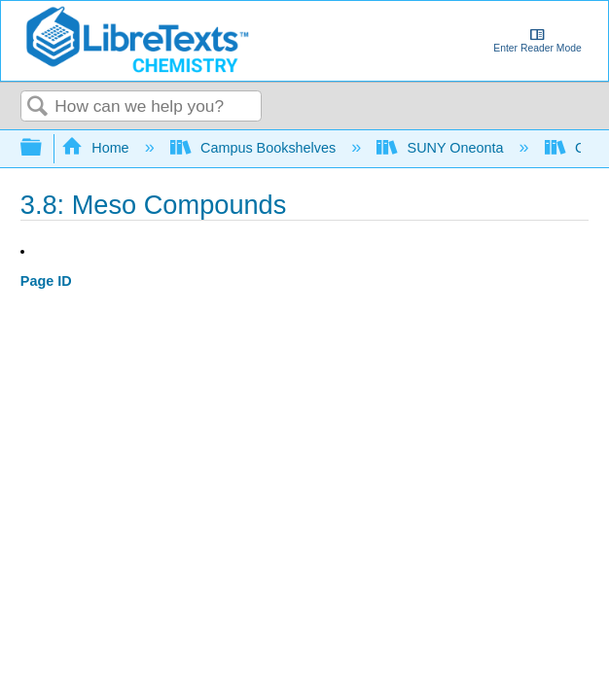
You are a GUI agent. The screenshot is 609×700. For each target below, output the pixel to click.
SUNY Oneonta (442, 148)
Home (97, 148)
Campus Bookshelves (255, 148)
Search (38, 107)
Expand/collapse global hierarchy (44, 148)
